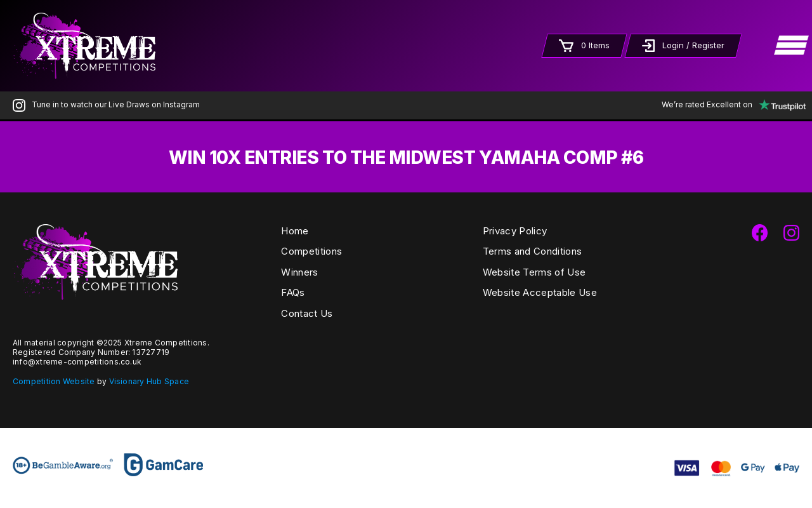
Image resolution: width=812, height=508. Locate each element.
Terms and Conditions (532, 251)
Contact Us (307, 313)
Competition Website (54, 381)
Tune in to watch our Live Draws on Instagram (106, 104)
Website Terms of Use (534, 272)
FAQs (293, 292)
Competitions (311, 251)
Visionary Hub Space (149, 381)
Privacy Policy (515, 231)
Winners (299, 272)
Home (295, 231)
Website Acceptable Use (540, 292)
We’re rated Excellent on (730, 104)
